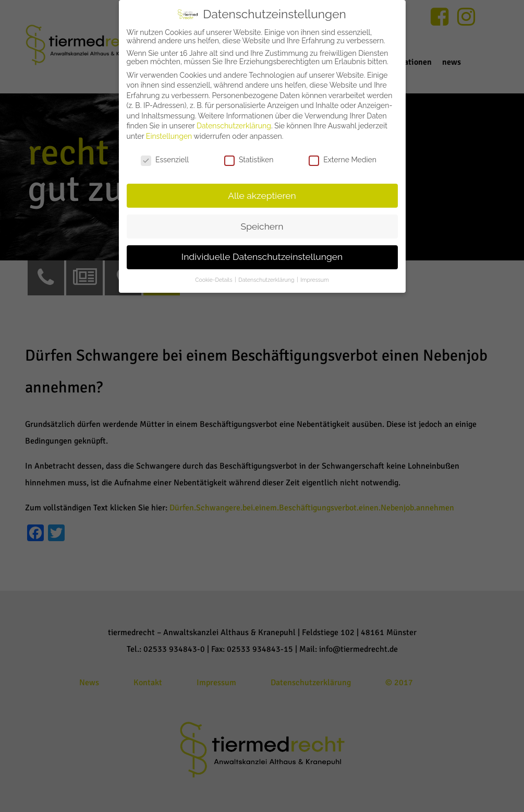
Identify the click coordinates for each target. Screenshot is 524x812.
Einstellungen (169, 136)
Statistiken (249, 160)
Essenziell (165, 160)
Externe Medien (343, 160)
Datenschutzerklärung (234, 126)
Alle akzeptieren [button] (262, 196)
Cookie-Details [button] (214, 280)
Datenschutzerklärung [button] (267, 280)
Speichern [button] (262, 226)
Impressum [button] (314, 280)
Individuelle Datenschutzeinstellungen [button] (262, 257)
